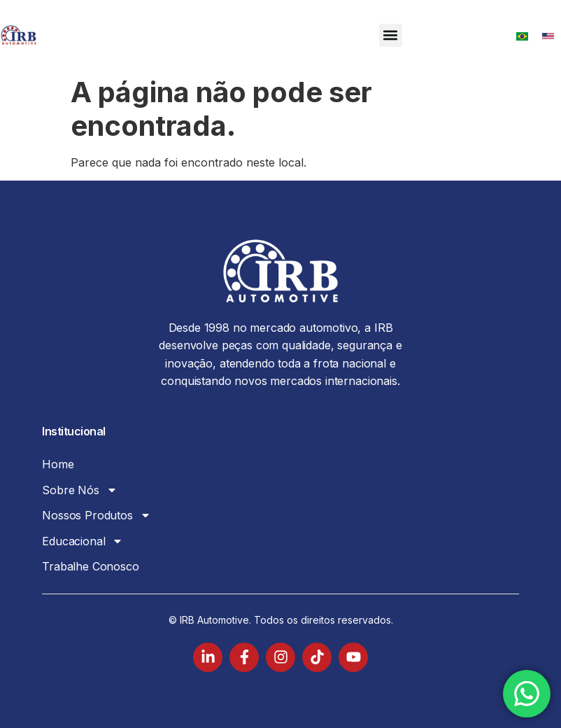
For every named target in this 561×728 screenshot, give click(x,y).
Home (58, 464)
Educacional (83, 541)
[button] (391, 35)
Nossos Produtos (97, 515)
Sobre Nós (80, 490)
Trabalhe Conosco (90, 566)
